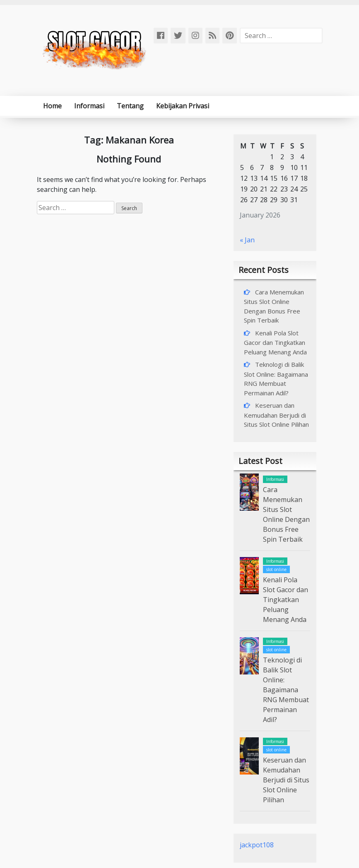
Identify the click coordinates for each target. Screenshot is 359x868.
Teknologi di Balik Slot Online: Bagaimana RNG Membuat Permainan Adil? (286, 690)
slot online (276, 569)
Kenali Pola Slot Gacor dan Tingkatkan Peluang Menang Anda (275, 342)
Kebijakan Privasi (183, 106)
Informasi (89, 106)
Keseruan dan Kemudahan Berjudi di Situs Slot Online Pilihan (276, 415)
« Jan (247, 240)
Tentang (130, 106)
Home (52, 106)
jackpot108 (257, 845)
